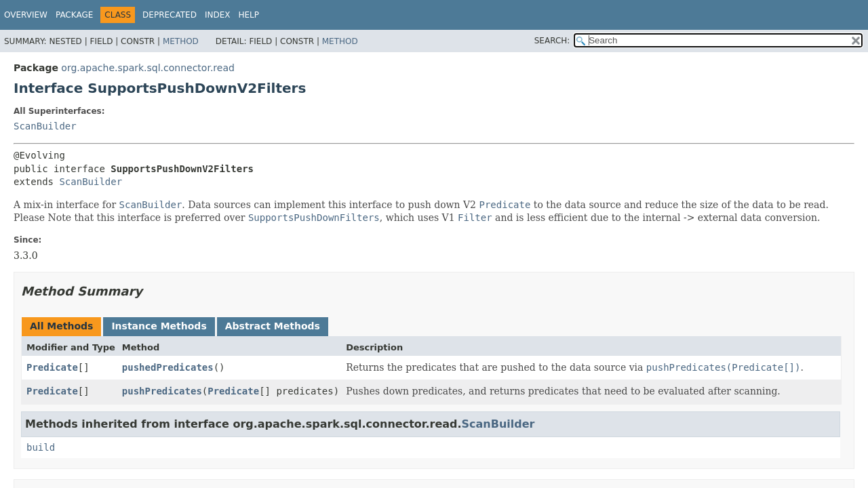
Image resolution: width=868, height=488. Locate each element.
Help (249, 15)
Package (74, 15)
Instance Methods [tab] (159, 326)
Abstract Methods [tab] (273, 326)
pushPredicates (162, 391)
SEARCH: (552, 41)
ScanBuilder (45, 126)
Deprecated (170, 15)
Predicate (52, 367)
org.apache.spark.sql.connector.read (148, 68)
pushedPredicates (168, 367)
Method (181, 41)
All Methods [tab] (61, 326)
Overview (26, 15)
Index (218, 15)
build (41, 447)
